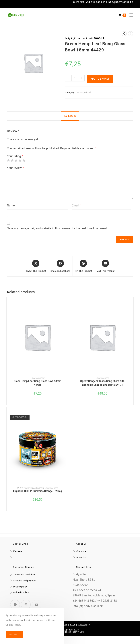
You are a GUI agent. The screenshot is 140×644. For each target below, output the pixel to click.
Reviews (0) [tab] (70, 116)
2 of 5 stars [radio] (12, 160)
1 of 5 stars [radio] (8, 160)
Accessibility (84, 625)
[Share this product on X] (36, 266)
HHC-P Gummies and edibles (30, 488)
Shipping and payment (25, 581)
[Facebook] (15, 605)
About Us (81, 557)
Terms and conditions (24, 575)
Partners (18, 551)
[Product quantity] (75, 78)
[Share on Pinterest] (83, 266)
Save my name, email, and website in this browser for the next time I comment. (57, 228)
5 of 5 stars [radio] (24, 160)
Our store (81, 551)
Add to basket (100, 79)
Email (76, 205)
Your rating (15, 156)
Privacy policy (20, 587)
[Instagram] (26, 605)
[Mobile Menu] (130, 15)
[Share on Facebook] (60, 266)
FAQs (73, 625)
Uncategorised (83, 93)
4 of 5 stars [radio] (20, 160)
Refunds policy (21, 592)
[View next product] (131, 34)
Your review (15, 168)
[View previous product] (124, 34)
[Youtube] (37, 605)
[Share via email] (105, 266)
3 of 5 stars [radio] (16, 160)
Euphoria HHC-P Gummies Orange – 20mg (38, 491)
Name (12, 205)
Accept (14, 635)
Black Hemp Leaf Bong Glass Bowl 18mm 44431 (38, 383)
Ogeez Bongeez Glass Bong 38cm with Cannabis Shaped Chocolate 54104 (102, 383)
